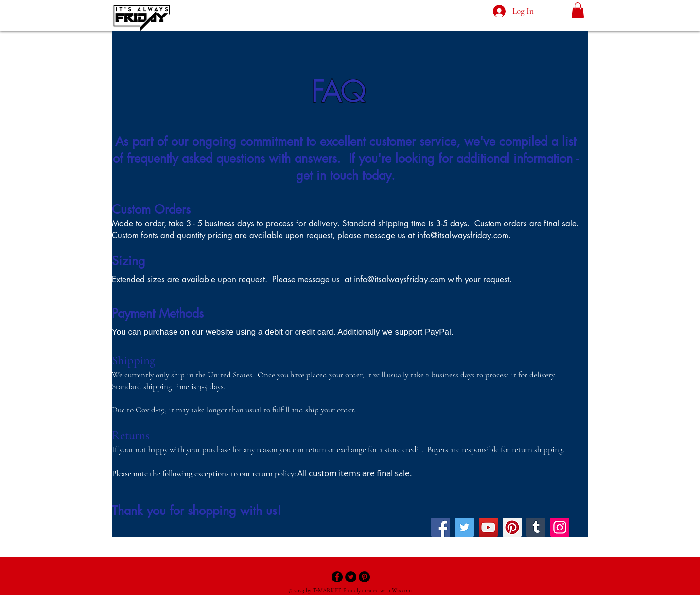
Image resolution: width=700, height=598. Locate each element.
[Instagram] (560, 527)
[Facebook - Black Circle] (337, 577)
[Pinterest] (512, 527)
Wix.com (402, 590)
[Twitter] (464, 527)
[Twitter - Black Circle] (351, 577)
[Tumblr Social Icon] (536, 527)
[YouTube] (488, 527)
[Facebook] (441, 527)
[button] (578, 10)
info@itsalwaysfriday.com (463, 235)
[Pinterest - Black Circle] (364, 577)
